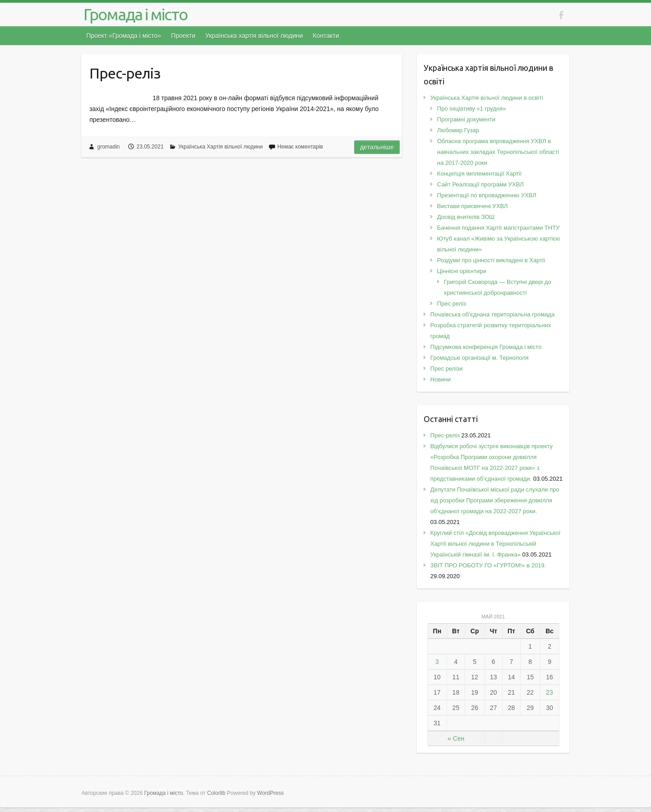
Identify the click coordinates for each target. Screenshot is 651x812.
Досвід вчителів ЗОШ (466, 217)
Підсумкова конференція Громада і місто (486, 347)
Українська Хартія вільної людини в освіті (487, 98)
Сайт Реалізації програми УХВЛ (480, 184)
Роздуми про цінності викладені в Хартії (491, 260)
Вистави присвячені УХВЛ (473, 206)
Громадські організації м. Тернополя (480, 358)
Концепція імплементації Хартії (479, 174)
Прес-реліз (125, 73)
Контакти (326, 36)
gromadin (108, 147)
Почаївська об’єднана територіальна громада (492, 314)
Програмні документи (466, 119)
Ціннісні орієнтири (462, 271)
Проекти (183, 36)
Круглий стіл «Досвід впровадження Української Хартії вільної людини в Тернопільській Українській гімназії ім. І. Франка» (495, 544)
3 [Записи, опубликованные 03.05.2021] (437, 662)
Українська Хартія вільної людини (221, 147)
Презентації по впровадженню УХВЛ (487, 195)
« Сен (456, 738)
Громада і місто (135, 14)
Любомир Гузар (458, 130)
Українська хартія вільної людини (254, 36)
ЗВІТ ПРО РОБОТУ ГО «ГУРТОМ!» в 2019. (490, 565)
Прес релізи (447, 369)
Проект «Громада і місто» (124, 36)
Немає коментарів (300, 147)
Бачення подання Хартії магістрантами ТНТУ (498, 228)
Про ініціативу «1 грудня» (472, 109)
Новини (441, 379)
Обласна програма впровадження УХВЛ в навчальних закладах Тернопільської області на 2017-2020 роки (498, 152)
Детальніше (377, 147)
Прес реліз (452, 304)
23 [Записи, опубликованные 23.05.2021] (549, 692)
